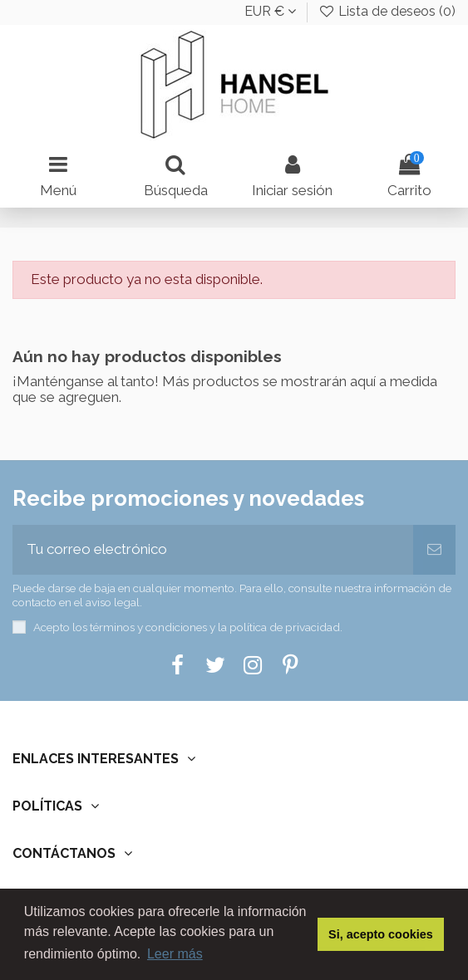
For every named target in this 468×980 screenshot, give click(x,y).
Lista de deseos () (387, 11)
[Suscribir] (434, 550)
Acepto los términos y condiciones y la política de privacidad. (188, 627)
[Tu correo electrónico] (213, 550)
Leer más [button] (175, 954)
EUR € (270, 11)
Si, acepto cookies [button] (381, 934)
